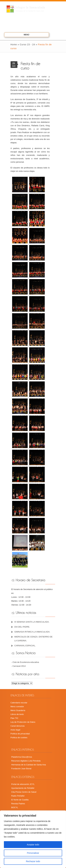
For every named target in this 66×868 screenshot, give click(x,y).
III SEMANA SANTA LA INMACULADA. (32, 622)
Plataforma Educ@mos (22, 757)
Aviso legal (15, 730)
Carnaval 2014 (19, 666)
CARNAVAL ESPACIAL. (25, 646)
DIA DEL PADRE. (22, 627)
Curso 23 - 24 (27, 45)
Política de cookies (19, 738)
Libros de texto (17, 714)
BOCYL (15, 807)
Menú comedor (17, 707)
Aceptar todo (33, 845)
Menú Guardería (18, 710)
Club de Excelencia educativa (26, 662)
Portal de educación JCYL (23, 784)
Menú (22, 35)
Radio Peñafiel (18, 796)
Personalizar (33, 853)
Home (14, 45)
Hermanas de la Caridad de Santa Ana (29, 765)
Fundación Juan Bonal (21, 769)
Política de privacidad (20, 734)
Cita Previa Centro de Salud (24, 792)
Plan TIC (14, 718)
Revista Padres (18, 804)
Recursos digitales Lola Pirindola (26, 761)
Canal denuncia (18, 726)
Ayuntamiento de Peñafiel (23, 788)
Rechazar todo (33, 861)
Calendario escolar (19, 703)
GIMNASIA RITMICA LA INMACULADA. (32, 632)
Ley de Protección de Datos (23, 722)
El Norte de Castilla (20, 800)
